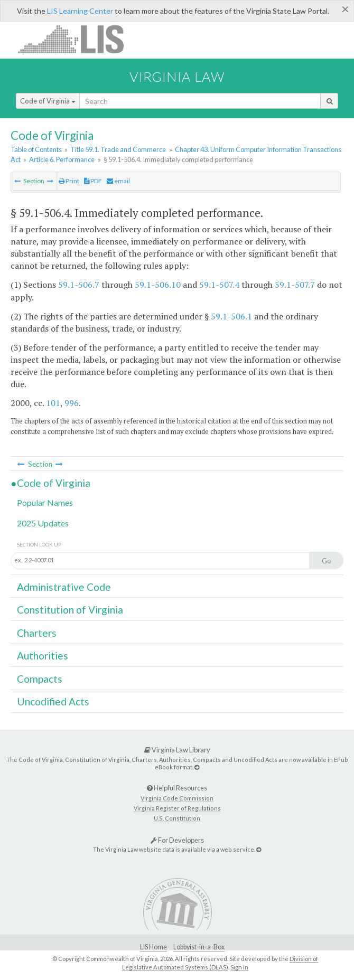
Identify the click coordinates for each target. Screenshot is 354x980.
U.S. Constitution (177, 818)
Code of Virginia (48, 101)
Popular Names (45, 502)
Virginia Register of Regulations (177, 808)
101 (53, 403)
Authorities (43, 656)
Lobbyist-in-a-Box (199, 947)
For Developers (177, 840)
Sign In (239, 967)
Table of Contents (36, 149)
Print (69, 181)
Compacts (40, 679)
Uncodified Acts (53, 701)
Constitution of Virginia (70, 610)
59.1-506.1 (231, 316)
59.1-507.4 (219, 285)
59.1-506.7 (79, 285)
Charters (37, 633)
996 (72, 403)
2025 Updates (43, 523)
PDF (93, 181)
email (118, 181)
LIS (77, 39)
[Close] (345, 9)
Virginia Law (177, 77)
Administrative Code (64, 587)
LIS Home (153, 947)
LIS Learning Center (80, 11)
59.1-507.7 (295, 285)
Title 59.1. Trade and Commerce (118, 149)
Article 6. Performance (62, 159)
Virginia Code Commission (177, 798)
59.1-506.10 (158, 285)
